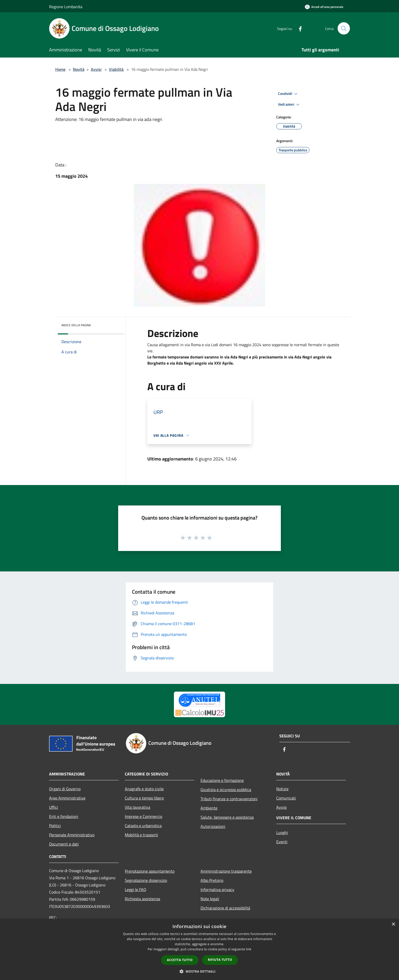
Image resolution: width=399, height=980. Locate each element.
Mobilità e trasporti (141, 835)
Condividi (289, 94)
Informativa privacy (217, 889)
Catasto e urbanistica (143, 826)
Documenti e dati (64, 844)
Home (60, 69)
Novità (79, 69)
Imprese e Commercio (143, 816)
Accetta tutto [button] (180, 960)
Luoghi (282, 832)
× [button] (393, 924)
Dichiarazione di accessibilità (225, 908)
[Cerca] (344, 28)
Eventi (282, 842)
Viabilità (116, 69)
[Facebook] (298, 28)
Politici (55, 826)
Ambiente (209, 808)
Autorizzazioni (213, 826)
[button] (199, 971)
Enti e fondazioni (64, 816)
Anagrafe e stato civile (144, 789)
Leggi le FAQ (136, 889)
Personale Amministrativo (72, 835)
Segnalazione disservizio (146, 880)
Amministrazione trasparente (226, 871)
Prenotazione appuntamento (150, 871)
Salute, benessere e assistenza (227, 817)
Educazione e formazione (222, 780)
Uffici (54, 807)
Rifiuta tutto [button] (220, 960)
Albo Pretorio (212, 880)
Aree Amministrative (67, 798)
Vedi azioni (290, 105)
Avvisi (96, 69)
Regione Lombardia (66, 7)
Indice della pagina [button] (76, 325)
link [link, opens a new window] (249, 949)
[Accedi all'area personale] (324, 7)
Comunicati (286, 798)
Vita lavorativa (137, 807)
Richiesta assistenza (142, 899)
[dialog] (199, 949)
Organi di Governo (65, 789)
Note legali (210, 899)
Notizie (282, 789)
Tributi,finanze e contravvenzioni (229, 799)
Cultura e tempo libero (144, 798)
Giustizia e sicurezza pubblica (226, 790)
